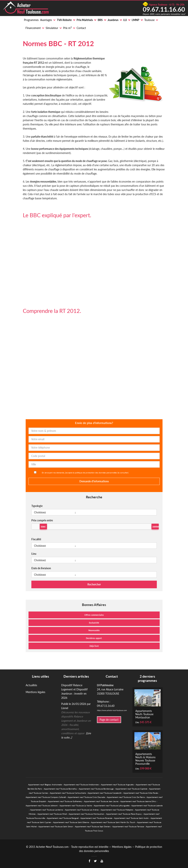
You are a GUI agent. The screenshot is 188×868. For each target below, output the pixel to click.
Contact (81, 28)
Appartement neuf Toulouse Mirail (52, 814)
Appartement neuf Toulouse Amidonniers (81, 785)
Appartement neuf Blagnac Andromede (45, 785)
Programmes (31, 20)
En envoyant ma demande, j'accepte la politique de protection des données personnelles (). (85, 473)
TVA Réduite (64, 20)
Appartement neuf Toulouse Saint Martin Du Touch (113, 822)
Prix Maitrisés (85, 20)
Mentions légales (35, 692)
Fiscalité (36, 539)
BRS (100, 20)
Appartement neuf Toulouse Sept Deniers (93, 826)
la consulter (123, 473)
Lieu (34, 554)
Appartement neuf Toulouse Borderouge (96, 789)
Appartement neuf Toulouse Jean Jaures (101, 801)
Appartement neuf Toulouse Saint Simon (56, 826)
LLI (125, 20)
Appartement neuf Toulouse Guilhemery (65, 801)
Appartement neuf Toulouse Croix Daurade (86, 797)
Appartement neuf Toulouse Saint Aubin (131, 818)
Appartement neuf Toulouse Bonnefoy (60, 789)
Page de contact (109, 720)
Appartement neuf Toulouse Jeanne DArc (138, 801)
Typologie (37, 506)
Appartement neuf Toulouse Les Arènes (82, 810)
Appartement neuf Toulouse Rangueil (63, 818)
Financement (33, 28)
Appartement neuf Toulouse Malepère (117, 810)
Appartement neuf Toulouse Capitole (131, 789)
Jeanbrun (113, 20)
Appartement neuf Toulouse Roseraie (96, 818)
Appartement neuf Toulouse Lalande (147, 805)
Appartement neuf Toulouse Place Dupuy (124, 814)
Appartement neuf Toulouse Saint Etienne (71, 822)
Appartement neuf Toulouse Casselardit (105, 793)
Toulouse (149, 20)
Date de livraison (41, 568)
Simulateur (52, 28)
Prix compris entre (42, 520)
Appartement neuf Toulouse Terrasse (128, 826)
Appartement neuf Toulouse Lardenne (47, 810)
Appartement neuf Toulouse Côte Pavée (141, 793)
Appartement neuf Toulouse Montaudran (86, 814)
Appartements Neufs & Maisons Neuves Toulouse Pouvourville (145, 759)
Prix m (67, 28)
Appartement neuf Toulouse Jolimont (42, 805)
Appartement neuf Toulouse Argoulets (117, 785)
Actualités (31, 685)
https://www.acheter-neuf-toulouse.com (112, 710)
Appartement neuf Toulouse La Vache (76, 805)
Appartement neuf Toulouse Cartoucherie (68, 793)
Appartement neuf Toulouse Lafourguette (112, 805)
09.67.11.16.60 (164, 9)
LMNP (136, 20)
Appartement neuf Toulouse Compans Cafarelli (46, 797)
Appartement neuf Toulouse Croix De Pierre (126, 797)
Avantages (46, 20)
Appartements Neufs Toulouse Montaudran (144, 714)
